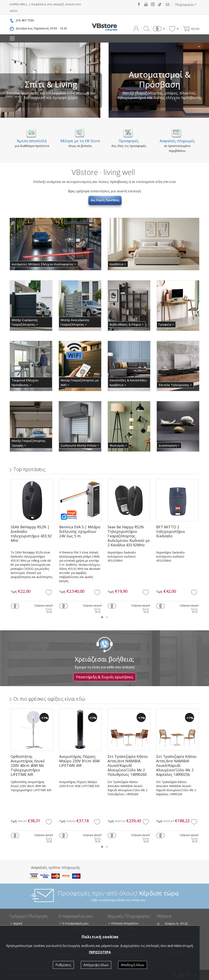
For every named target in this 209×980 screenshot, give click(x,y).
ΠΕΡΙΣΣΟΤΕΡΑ (100, 952)
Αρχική (17, 923)
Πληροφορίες (185, 4)
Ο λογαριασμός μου (74, 923)
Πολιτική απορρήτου (124, 923)
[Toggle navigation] (12, 38)
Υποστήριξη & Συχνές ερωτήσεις (105, 677)
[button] (158, 29)
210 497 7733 (25, 20)
